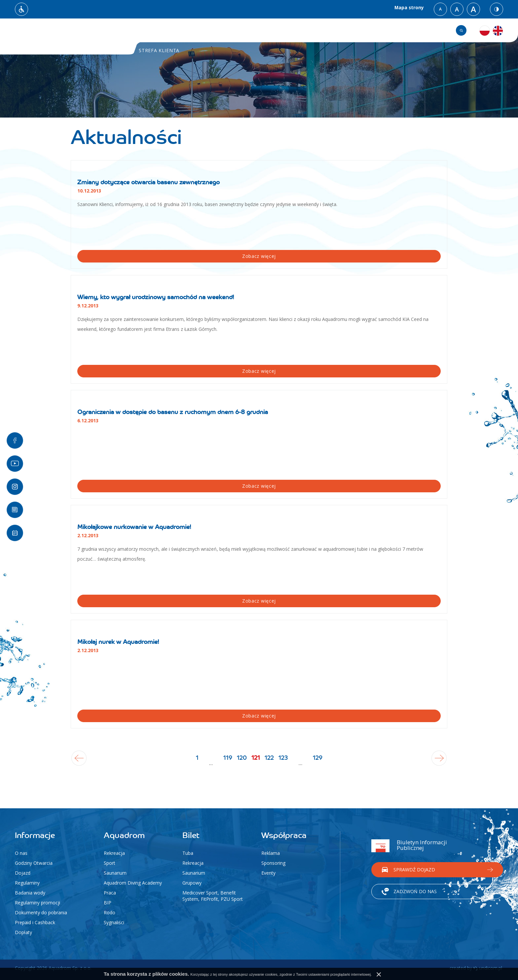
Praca (110, 893)
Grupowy (192, 883)
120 (225, 763)
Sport (110, 863)
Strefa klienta (255, 30)
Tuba (188, 853)
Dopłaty (23, 932)
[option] (259, 68)
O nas (21, 853)
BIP (108, 903)
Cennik (344, 30)
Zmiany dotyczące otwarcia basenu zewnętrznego (148, 182)
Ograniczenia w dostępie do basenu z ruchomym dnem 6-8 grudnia (173, 412)
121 (261, 768)
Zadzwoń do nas (415, 889)
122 (286, 763)
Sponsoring (273, 863)
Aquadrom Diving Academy (133, 883)
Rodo (110, 912)
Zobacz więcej (103, 256)
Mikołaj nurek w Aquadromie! (118, 642)
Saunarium (115, 873)
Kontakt (382, 30)
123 (316, 763)
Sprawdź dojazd (414, 867)
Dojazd (23, 873)
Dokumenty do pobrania (41, 912)
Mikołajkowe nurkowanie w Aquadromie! (134, 527)
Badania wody (30, 893)
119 (195, 763)
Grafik (420, 30)
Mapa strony (408, 9)
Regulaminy (27, 883)
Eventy (268, 873)
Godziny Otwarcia (34, 863)
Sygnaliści (114, 922)
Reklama (271, 853)
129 (372, 768)
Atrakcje (305, 30)
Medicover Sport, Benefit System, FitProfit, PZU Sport (213, 896)
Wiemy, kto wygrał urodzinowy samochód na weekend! (156, 297)
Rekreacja (114, 853)
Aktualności (201, 30)
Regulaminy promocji (37, 903)
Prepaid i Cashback (35, 922)
